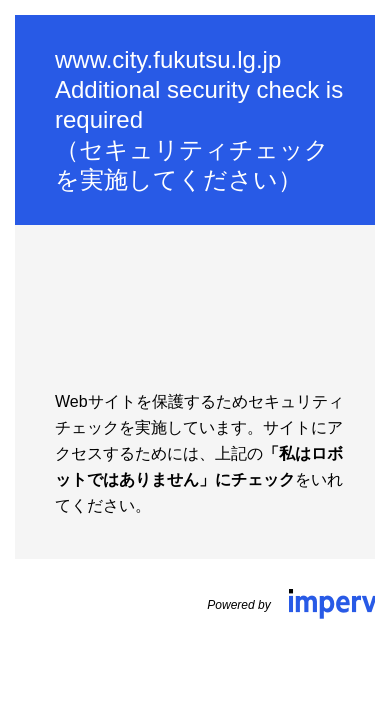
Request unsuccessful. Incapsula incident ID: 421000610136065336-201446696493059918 (187, 360)
